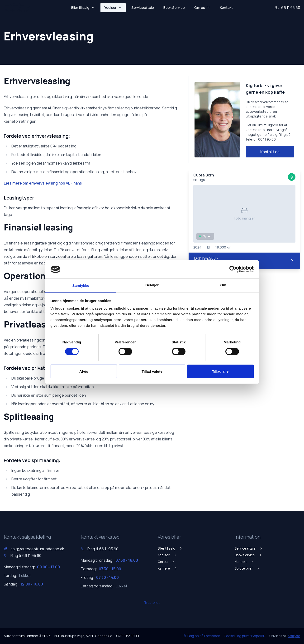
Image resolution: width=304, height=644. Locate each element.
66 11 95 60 (288, 8)
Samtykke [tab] (81, 285)
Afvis (84, 372)
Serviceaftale (143, 7)
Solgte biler (247, 568)
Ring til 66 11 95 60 (26, 556)
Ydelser (167, 555)
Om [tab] (223, 285)
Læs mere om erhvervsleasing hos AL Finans (43, 183)
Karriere (167, 568)
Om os (166, 562)
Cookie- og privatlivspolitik (245, 636)
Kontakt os (270, 152)
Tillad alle (220, 372)
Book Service (174, 7)
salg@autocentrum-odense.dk (37, 549)
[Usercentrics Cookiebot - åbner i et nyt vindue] (233, 269)
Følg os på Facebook (201, 636)
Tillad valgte (152, 372)
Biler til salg (170, 548)
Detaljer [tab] (152, 285)
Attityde (294, 636)
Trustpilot (152, 603)
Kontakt (226, 7)
